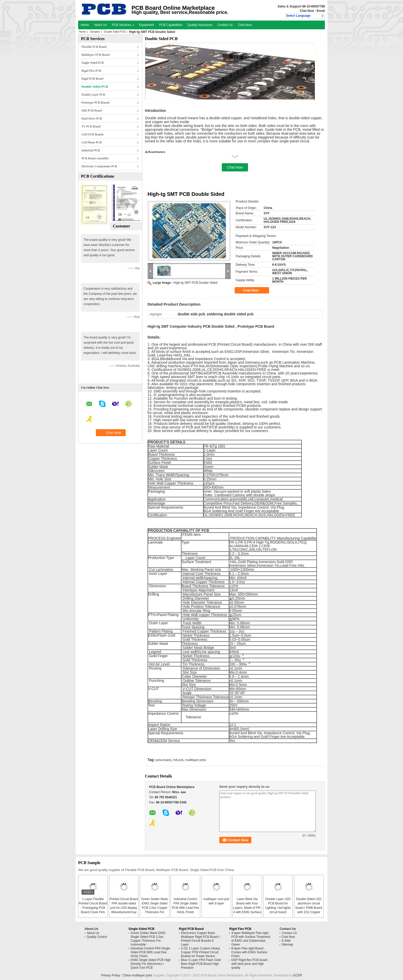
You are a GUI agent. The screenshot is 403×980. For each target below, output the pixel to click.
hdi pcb (178, 760)
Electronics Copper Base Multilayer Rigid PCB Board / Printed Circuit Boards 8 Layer (200, 939)
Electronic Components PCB (99, 166)
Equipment (147, 25)
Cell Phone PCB (92, 142)
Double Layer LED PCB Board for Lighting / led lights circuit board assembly (278, 908)
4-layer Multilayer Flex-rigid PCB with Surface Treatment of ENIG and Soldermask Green (251, 939)
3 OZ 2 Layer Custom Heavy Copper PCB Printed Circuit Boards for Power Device (200, 952)
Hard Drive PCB (92, 118)
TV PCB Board (91, 126)
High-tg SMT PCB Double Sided (195, 283)
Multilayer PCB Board (95, 55)
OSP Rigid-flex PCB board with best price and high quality (249, 964)
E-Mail (286, 941)
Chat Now (307, 11)
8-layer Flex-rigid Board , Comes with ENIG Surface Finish (249, 952)
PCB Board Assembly (95, 158)
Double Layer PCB (93, 95)
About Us (100, 25)
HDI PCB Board (92, 111)
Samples (95, 32)
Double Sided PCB (115, 32)
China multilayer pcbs (138, 975)
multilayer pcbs (196, 760)
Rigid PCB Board (92, 79)
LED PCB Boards (93, 134)
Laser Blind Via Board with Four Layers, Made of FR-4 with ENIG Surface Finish (247, 908)
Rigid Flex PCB (91, 71)
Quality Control (97, 937)
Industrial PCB (91, 150)
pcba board (163, 760)
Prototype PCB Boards (95, 103)
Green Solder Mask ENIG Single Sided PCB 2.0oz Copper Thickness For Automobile (155, 908)
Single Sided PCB (93, 63)
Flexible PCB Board (94, 47)
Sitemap (287, 945)
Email (321, 11)
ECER (298, 975)
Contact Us (225, 25)
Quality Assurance (200, 25)
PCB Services (123, 25)
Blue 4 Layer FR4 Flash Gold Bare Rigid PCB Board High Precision (201, 964)
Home (85, 25)
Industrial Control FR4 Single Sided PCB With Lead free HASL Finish (150, 952)
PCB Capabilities (171, 25)
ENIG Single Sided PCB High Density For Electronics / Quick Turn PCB (151, 964)
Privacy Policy (111, 975)
